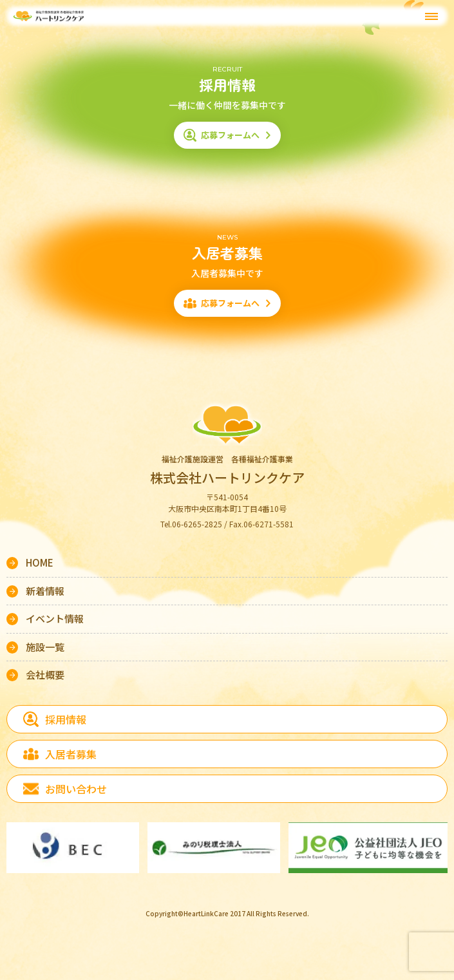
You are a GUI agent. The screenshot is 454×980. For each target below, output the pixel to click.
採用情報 (66, 719)
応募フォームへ (230, 135)
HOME (40, 562)
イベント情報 (55, 618)
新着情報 (45, 591)
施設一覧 (45, 647)
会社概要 (45, 674)
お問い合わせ (76, 789)
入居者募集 (71, 754)
